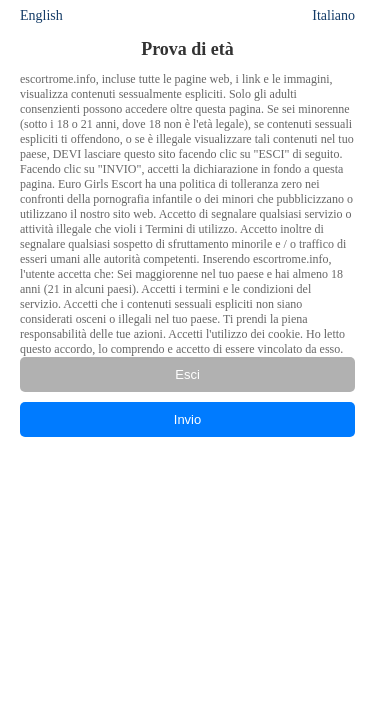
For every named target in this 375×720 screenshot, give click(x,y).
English (41, 15)
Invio (187, 419)
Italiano (333, 15)
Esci (187, 374)
